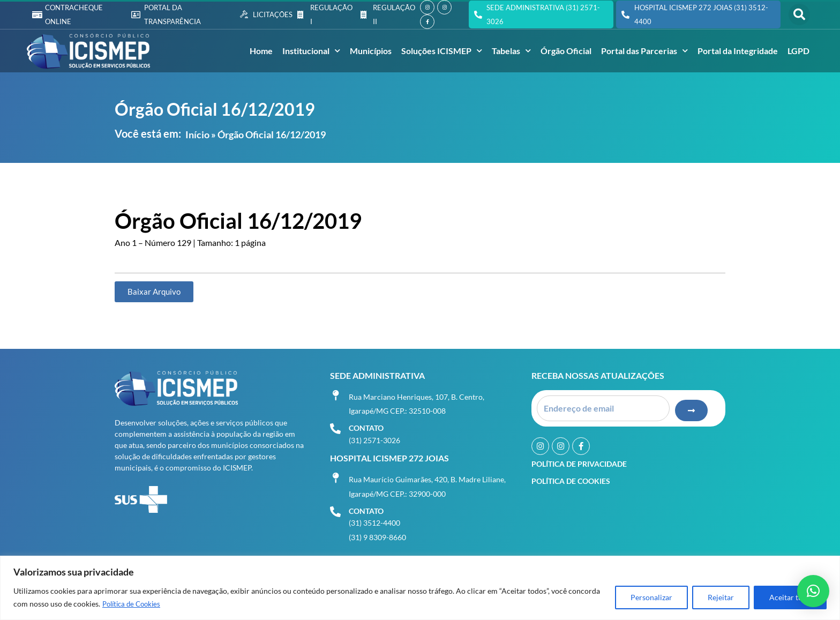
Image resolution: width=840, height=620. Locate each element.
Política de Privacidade (579, 461)
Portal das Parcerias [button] (644, 51)
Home (261, 51)
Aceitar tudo (790, 598)
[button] (799, 14)
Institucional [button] (311, 51)
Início (197, 135)
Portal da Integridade (738, 51)
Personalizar (651, 598)
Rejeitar (721, 598)
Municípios (371, 51)
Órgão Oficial (566, 51)
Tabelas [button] (511, 51)
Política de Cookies (134, 604)
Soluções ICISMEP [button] (442, 51)
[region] (420, 588)
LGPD (798, 51)
